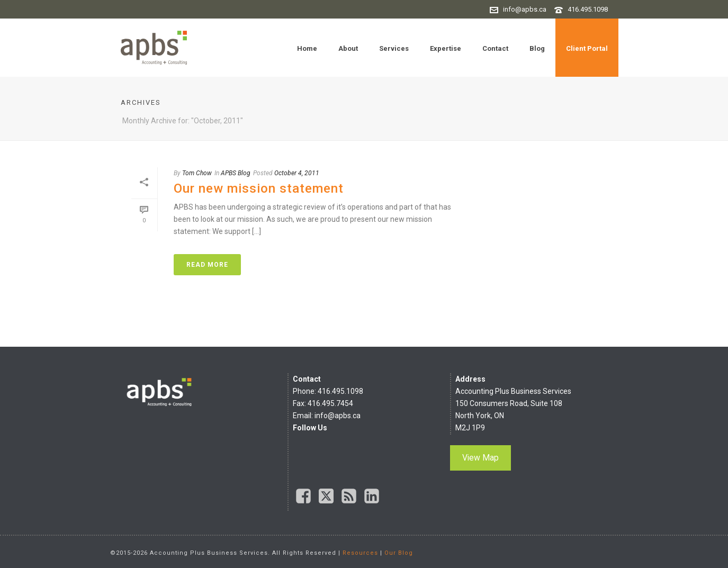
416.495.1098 (588, 9)
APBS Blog (236, 173)
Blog (537, 48)
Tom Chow (197, 173)
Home (307, 48)
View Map (480, 458)
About (348, 48)
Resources (360, 553)
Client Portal (587, 48)
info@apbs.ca (525, 9)
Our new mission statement (259, 188)
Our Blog (399, 553)
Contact (495, 48)
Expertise (446, 48)
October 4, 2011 (297, 173)
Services (394, 48)
